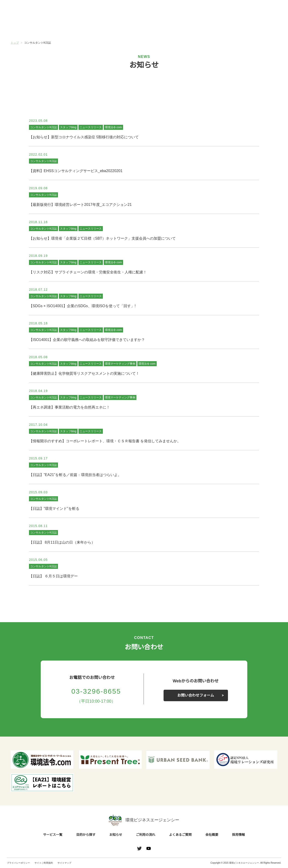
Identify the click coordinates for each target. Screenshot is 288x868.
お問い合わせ (269, 10)
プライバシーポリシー (18, 863)
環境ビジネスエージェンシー (144, 820)
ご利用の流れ (166, 27)
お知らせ (122, 27)
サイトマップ (64, 863)
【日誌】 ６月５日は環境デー (53, 576)
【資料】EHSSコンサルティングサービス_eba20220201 (75, 171)
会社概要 (255, 27)
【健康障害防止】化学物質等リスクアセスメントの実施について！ (84, 374)
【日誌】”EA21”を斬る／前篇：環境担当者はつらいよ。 (75, 475)
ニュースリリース (91, 127)
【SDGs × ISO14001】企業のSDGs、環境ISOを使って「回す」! (82, 306)
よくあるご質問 (211, 27)
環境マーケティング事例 (120, 364)
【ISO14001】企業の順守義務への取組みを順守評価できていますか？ (87, 340)
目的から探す (77, 27)
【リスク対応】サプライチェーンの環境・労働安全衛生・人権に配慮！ (88, 272)
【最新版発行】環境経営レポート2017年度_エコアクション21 (80, 205)
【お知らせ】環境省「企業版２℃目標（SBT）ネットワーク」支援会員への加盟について (103, 238)
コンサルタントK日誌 (43, 127)
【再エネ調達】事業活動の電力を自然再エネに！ (69, 407)
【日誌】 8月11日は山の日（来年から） (62, 542)
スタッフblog (68, 127)
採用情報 (239, 835)
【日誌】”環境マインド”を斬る (54, 509)
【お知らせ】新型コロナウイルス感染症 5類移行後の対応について (84, 137)
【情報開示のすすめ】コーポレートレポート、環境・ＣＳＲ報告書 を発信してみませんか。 (105, 441)
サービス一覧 (33, 27)
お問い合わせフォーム (196, 695)
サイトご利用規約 (44, 863)
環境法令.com (114, 127)
